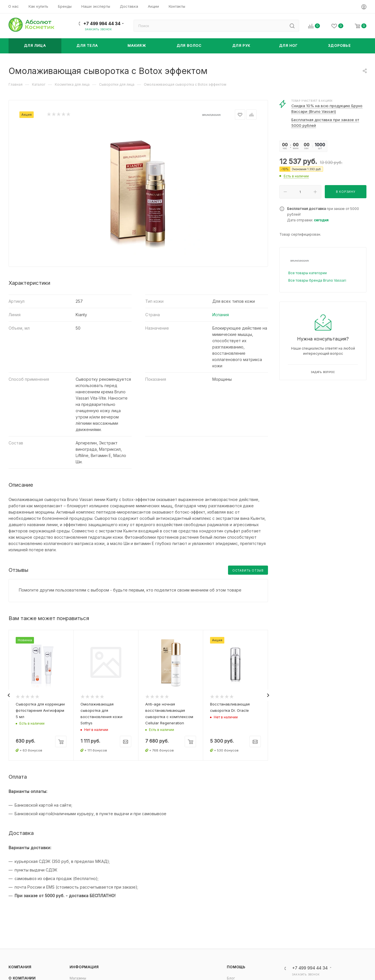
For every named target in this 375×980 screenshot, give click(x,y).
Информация (84, 967)
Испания (221, 315)
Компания (20, 967)
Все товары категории (308, 273)
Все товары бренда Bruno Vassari (317, 280)
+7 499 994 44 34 (102, 24)
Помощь (236, 967)
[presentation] (9, 695)
